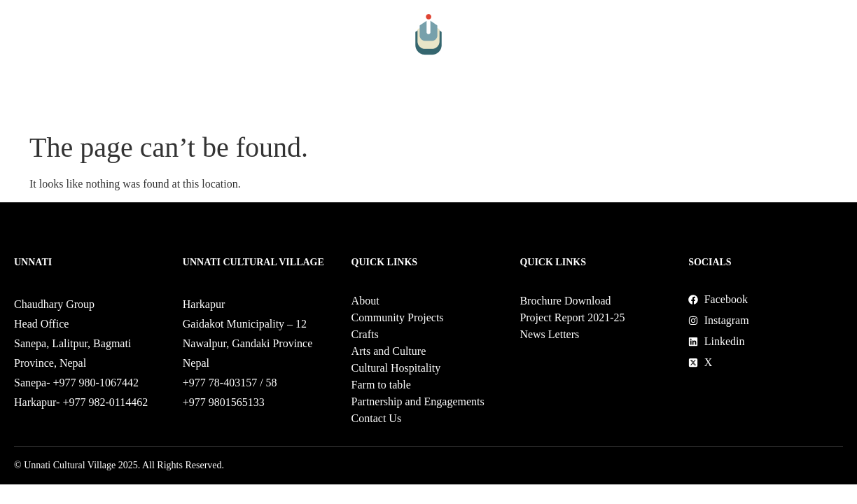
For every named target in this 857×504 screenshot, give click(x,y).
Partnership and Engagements (635, 107)
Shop (733, 107)
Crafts (239, 107)
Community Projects (156, 107)
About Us (70, 107)
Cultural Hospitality (417, 107)
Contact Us (784, 107)
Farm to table (512, 107)
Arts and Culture (314, 107)
